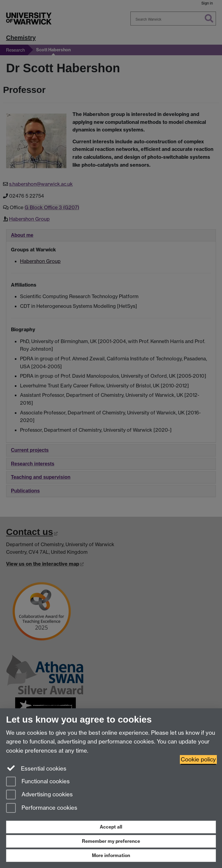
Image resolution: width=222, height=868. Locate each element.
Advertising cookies (39, 795)
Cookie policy (198, 759)
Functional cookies (38, 782)
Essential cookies (36, 768)
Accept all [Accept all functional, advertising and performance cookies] (111, 827)
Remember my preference (111, 841)
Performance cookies (42, 808)
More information (111, 855)
